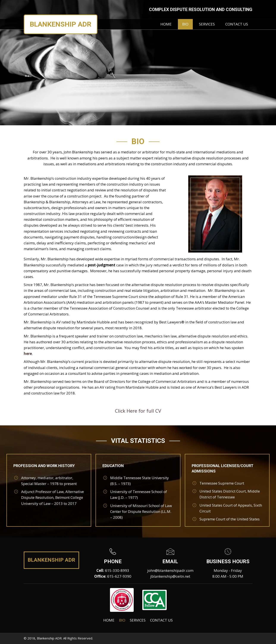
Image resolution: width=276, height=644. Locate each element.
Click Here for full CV (138, 411)
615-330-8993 (117, 570)
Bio (122, 620)
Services (138, 620)
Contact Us (161, 620)
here (28, 354)
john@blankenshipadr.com (170, 570)
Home (109, 620)
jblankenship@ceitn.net (170, 576)
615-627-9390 (119, 576)
